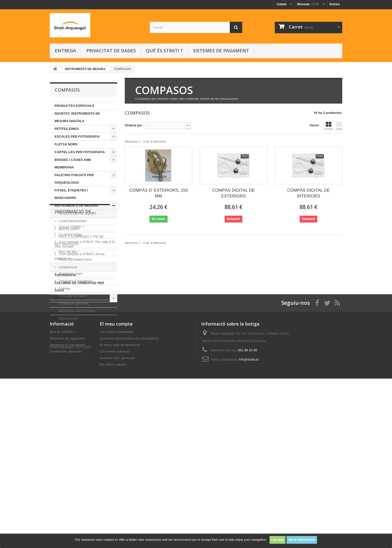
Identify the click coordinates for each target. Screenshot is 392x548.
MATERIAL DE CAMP (71, 298)
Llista (339, 126)
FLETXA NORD (66, 144)
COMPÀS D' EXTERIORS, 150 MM (159, 193)
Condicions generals (73, 407)
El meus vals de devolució (120, 497)
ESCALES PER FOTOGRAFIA (77, 136)
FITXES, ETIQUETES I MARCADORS (71, 194)
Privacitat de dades (111, 51)
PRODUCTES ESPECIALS (74, 106)
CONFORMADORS (72, 221)
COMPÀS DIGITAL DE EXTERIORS (233, 193)
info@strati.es (249, 511)
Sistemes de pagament (221, 51)
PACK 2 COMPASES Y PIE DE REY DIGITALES (79, 240)
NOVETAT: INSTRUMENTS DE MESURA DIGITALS (77, 117)
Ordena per (133, 125)
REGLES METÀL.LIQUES (77, 213)
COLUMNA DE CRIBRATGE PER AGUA (79, 287)
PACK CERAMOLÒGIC (75, 260)
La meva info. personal (117, 510)
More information (302, 540)
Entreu (335, 4)
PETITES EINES (67, 129)
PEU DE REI (67, 252)
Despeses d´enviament (75, 385)
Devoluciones (68, 422)
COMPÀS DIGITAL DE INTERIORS (308, 193)
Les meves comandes (116, 484)
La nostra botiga (70, 338)
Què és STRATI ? (164, 51)
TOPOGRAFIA (65, 275)
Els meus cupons (113, 516)
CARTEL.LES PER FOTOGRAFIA (80, 152)
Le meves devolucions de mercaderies (129, 490)
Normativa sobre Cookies (77, 415)
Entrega (65, 51)
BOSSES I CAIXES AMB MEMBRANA (73, 164)
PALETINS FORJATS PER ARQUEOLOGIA (74, 179)
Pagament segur (70, 377)
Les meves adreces (115, 503)
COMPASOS (67, 267)
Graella (328, 126)
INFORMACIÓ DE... (74, 317)
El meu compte (116, 476)
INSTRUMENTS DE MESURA (76, 206)
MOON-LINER (69, 229)
